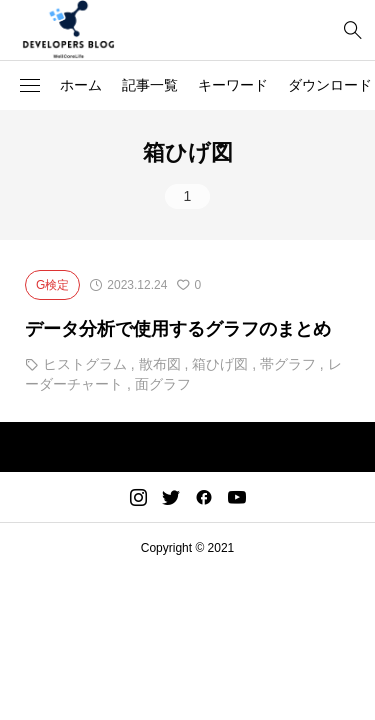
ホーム (81, 85)
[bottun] (352, 30)
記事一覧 (150, 85)
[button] (30, 86)
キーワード (233, 85)
